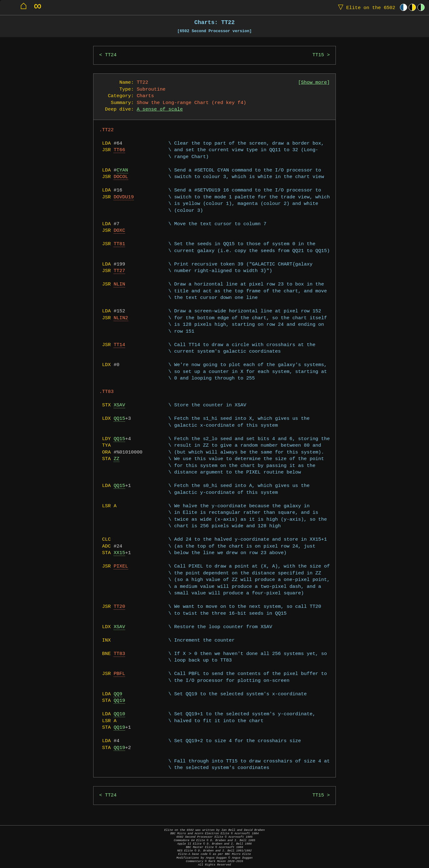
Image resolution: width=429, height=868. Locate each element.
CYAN (122, 170)
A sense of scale (160, 109)
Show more (314, 83)
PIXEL (121, 566)
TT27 (119, 271)
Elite (365, 7)
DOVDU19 (124, 197)
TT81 (119, 244)
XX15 (119, 553)
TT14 (119, 345)
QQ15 (119, 419)
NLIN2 (121, 318)
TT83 (119, 654)
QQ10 (119, 714)
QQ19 (119, 701)
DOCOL (121, 177)
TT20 (119, 607)
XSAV (119, 405)
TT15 (318, 55)
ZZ (116, 459)
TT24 (111, 55)
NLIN (119, 284)
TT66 (119, 150)
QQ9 (118, 694)
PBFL (119, 674)
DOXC (119, 231)
